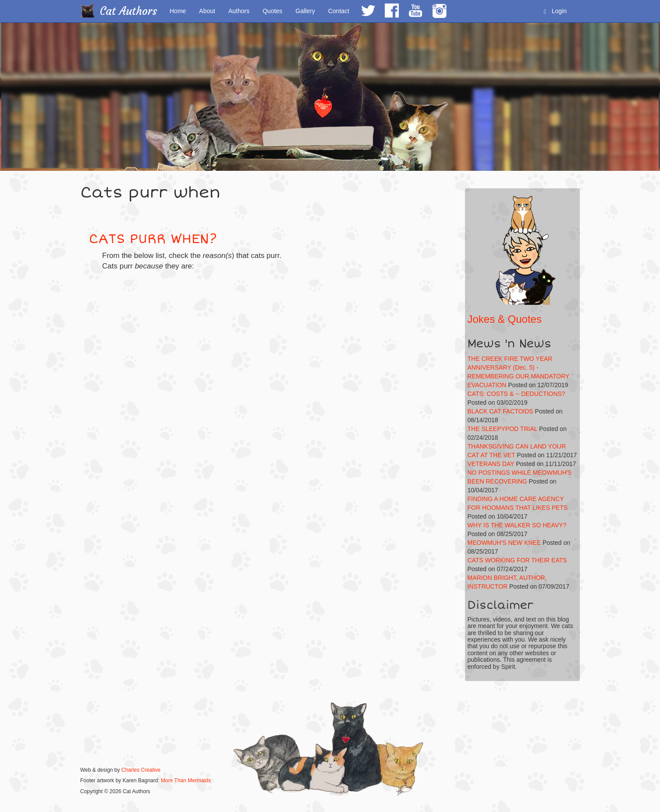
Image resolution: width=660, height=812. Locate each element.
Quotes (272, 11)
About (207, 11)
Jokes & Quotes (505, 319)
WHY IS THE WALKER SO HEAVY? (517, 525)
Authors (239, 11)
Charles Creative (141, 770)
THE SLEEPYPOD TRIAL (503, 429)
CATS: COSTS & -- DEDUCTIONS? (516, 394)
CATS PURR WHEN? (153, 239)
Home (178, 11)
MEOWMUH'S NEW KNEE (504, 543)
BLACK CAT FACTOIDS (500, 411)
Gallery (305, 11)
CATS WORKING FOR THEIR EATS (517, 560)
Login (555, 11)
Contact (339, 11)
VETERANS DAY (491, 464)
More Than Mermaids (186, 780)
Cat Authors (129, 11)
